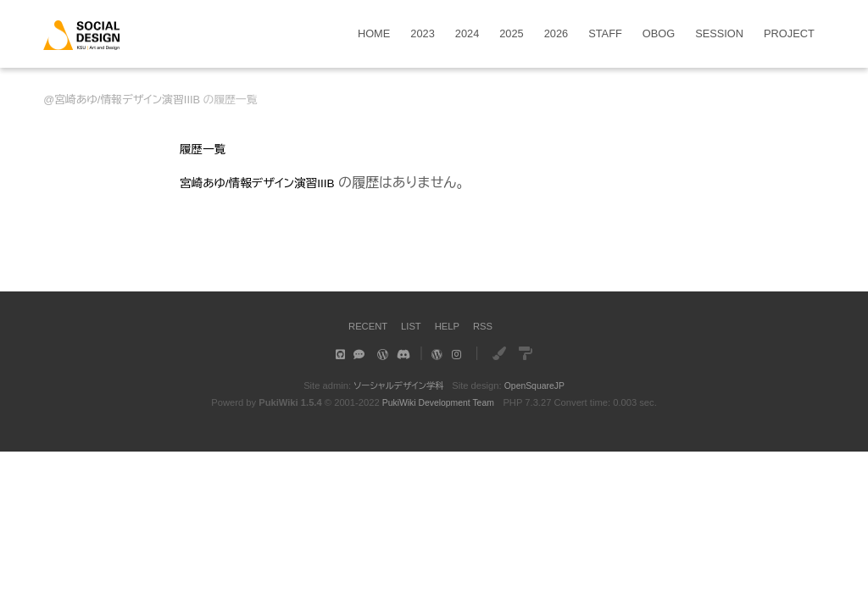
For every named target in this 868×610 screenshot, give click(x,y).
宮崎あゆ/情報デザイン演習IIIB (127, 100)
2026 (556, 34)
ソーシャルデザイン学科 (396, 385)
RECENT (363, 326)
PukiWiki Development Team (438, 402)
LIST (411, 326)
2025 (511, 34)
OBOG (659, 34)
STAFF (605, 34)
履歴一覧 (207, 149)
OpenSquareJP (538, 385)
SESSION (719, 34)
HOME (374, 34)
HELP (450, 326)
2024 (467, 34)
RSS (488, 326)
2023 (422, 34)
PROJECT (789, 34)
